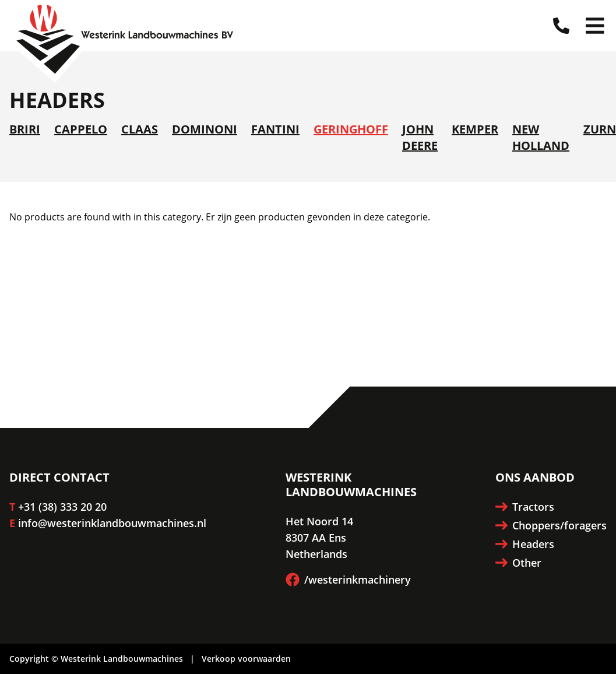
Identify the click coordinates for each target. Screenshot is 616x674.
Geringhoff (351, 129)
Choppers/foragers (551, 525)
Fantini (275, 129)
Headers (525, 544)
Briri (25, 129)
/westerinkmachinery (348, 580)
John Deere (420, 137)
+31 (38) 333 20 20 (62, 507)
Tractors (525, 507)
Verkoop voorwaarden (246, 659)
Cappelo (81, 129)
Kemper (475, 129)
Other (518, 563)
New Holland (541, 137)
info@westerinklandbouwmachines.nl (112, 523)
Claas (140, 129)
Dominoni (205, 129)
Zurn (600, 129)
